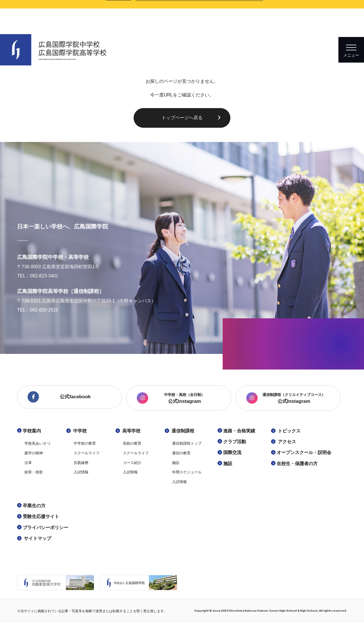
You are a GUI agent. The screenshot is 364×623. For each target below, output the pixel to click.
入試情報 (81, 472)
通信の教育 (181, 453)
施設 (176, 463)
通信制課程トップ (187, 443)
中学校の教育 (85, 443)
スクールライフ (87, 453)
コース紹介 (132, 463)
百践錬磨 (81, 463)
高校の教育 (132, 443)
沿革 (28, 463)
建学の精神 (34, 453)
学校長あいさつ (37, 443)
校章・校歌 (34, 472)
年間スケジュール (187, 472)
